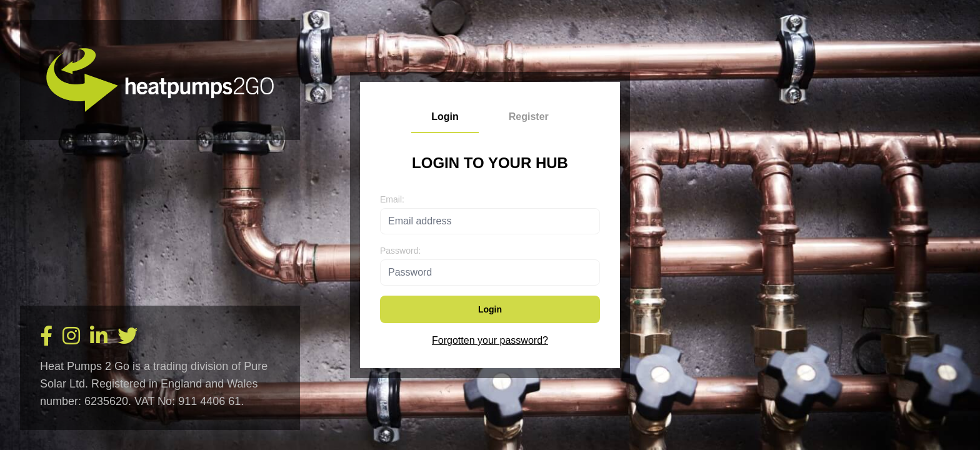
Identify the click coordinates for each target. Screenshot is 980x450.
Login (445, 117)
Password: (400, 251)
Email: (392, 199)
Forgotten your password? (490, 340)
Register (529, 117)
